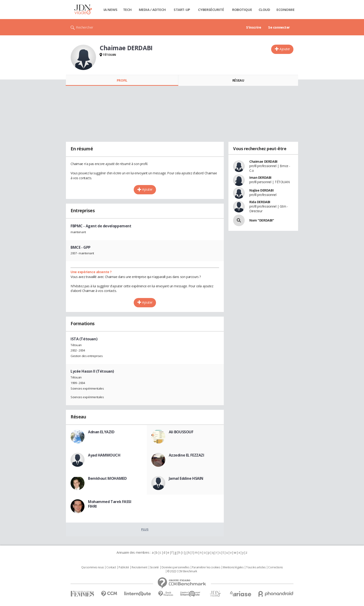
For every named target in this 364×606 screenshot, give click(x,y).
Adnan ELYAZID (101, 432)
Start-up (182, 10)
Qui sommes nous (93, 567)
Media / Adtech (152, 10)
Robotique (242, 10)
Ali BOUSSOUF (181, 432)
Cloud (264, 10)
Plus (145, 529)
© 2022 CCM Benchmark (182, 571)
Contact (111, 567)
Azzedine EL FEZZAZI (187, 455)
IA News (110, 10)
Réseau (238, 80)
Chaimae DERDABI (263, 161)
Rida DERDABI (260, 202)
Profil (122, 80)
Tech (127, 10)
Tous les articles (256, 567)
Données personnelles (175, 567)
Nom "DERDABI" (262, 220)
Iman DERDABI (260, 177)
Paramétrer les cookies (206, 567)
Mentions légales (233, 567)
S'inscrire (254, 27)
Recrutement (139, 567)
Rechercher (85, 27)
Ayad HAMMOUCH (104, 455)
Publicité (124, 567)
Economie (286, 10)
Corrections (275, 567)
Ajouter (285, 49)
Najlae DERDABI (261, 190)
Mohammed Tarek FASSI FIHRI (110, 504)
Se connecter (279, 27)
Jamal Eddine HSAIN (186, 478)
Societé (154, 567)
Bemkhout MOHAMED (107, 478)
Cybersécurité (211, 10)
